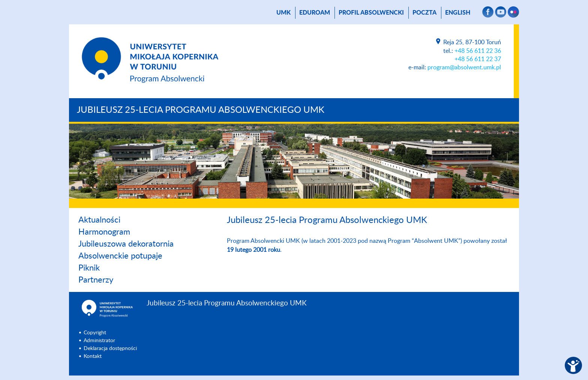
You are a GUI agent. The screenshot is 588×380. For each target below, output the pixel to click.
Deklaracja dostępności (110, 349)
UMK (283, 13)
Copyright (95, 333)
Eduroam (315, 13)
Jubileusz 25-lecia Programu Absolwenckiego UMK (201, 110)
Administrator (99, 341)
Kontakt (93, 356)
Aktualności (99, 220)
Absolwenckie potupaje (120, 256)
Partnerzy (96, 280)
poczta (424, 13)
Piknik (89, 268)
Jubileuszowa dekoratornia (126, 244)
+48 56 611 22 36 (478, 51)
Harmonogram (104, 232)
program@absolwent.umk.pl (464, 67)
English (458, 13)
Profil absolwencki (371, 13)
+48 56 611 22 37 (478, 59)
